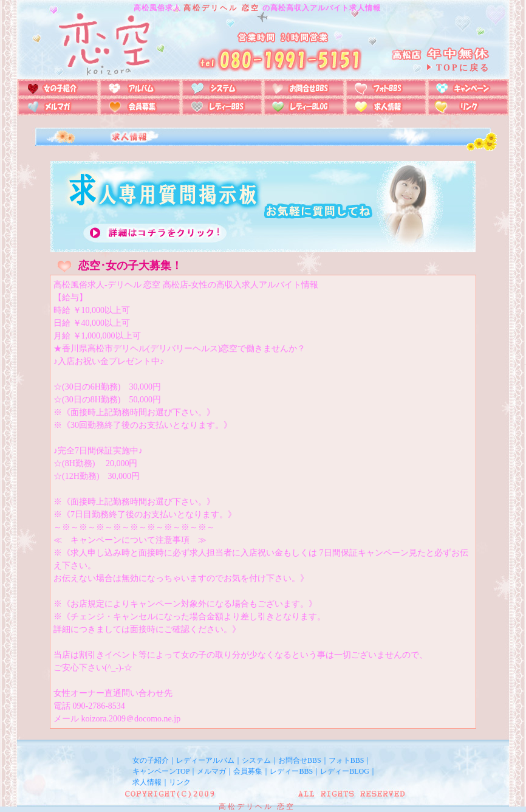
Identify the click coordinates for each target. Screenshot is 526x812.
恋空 (286, 807)
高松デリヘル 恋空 (222, 8)
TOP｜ (186, 771)
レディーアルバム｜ (209, 760)
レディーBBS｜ (295, 771)
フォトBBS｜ (350, 760)
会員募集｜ (251, 771)
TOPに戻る (463, 68)
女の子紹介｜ (154, 760)
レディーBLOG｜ (348, 771)
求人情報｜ (151, 782)
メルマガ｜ (215, 771)
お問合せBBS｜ (303, 760)
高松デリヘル (246, 807)
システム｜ (260, 760)
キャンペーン (154, 771)
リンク (180, 782)
